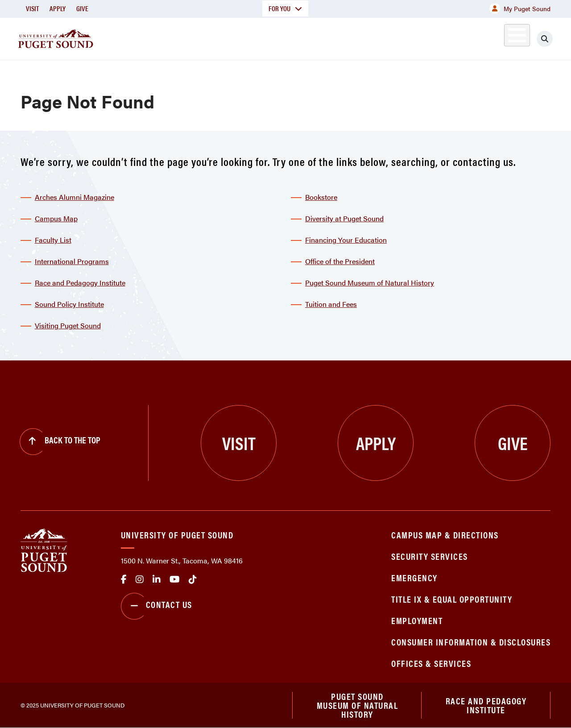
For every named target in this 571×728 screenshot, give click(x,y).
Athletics (447, 37)
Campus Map (56, 218)
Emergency (414, 577)
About (182, 37)
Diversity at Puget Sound (344, 218)
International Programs (72, 261)
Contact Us (157, 606)
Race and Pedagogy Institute (80, 283)
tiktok (193, 579)
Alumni (495, 37)
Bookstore (321, 197)
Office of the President (340, 261)
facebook (124, 579)
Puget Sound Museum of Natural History (370, 283)
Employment (417, 620)
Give (82, 8)
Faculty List (53, 240)
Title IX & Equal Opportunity (452, 599)
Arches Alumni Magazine (74, 197)
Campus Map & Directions (445, 535)
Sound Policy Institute (69, 304)
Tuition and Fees (331, 304)
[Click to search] (545, 39)
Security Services (430, 556)
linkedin (157, 579)
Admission (309, 37)
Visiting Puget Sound (68, 325)
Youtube (175, 579)
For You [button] (285, 8)
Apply (58, 8)
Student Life (379, 37)
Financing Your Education (346, 240)
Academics (242, 37)
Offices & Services (431, 663)
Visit (32, 8)
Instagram (140, 579)
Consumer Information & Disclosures (471, 642)
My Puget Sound (520, 8)
